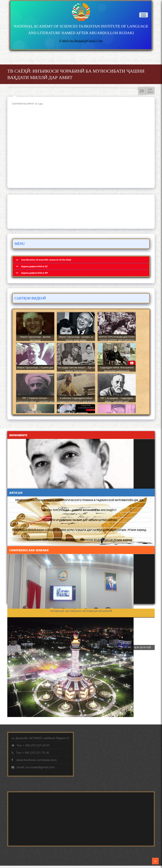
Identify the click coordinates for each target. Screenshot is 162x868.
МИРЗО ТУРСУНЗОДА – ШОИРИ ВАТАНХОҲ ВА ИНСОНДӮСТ (80, 510)
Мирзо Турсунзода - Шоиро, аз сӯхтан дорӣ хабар (76, 338)
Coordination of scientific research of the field (46, 260)
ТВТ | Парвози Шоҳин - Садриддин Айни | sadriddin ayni (35, 400)
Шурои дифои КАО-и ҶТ (34, 266)
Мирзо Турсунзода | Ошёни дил (35, 367)
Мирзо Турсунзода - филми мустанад (35, 338)
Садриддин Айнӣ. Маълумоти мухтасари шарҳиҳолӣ (117, 369)
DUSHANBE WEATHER (81, 212)
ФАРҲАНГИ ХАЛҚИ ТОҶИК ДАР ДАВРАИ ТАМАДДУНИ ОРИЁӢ (81, 611)
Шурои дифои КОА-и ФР (34, 273)
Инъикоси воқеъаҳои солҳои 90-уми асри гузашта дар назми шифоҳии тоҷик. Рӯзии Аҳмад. (80, 530)
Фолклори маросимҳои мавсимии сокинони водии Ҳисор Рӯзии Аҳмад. (80, 540)
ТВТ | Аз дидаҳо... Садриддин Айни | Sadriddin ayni (117, 400)
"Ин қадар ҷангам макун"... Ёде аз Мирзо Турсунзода (76, 369)
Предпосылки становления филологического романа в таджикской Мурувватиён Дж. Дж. (80, 500)
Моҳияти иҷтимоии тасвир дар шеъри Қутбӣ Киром (80, 520)
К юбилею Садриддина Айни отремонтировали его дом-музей (76, 400)
